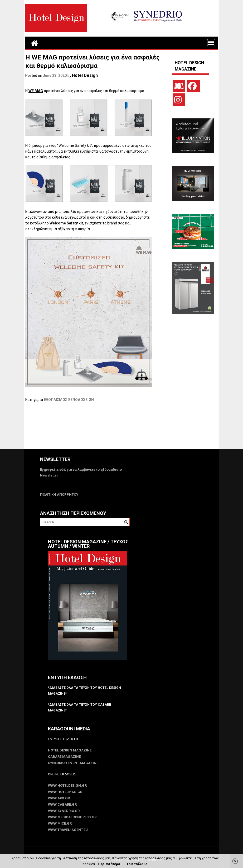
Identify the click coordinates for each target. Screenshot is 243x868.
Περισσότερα (109, 864)
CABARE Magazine (64, 757)
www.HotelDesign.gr (67, 786)
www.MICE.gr (60, 823)
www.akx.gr (59, 798)
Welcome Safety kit (66, 223)
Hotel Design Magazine (70, 750)
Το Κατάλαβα (137, 864)
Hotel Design (85, 75)
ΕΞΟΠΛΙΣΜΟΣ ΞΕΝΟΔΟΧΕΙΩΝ (69, 400)
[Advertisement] (121, 429)
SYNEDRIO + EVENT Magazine (73, 763)
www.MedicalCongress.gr (72, 817)
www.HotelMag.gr (65, 792)
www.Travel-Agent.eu (68, 830)
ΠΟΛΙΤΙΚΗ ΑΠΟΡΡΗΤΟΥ (59, 495)
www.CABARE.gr (62, 804)
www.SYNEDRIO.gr (64, 811)
